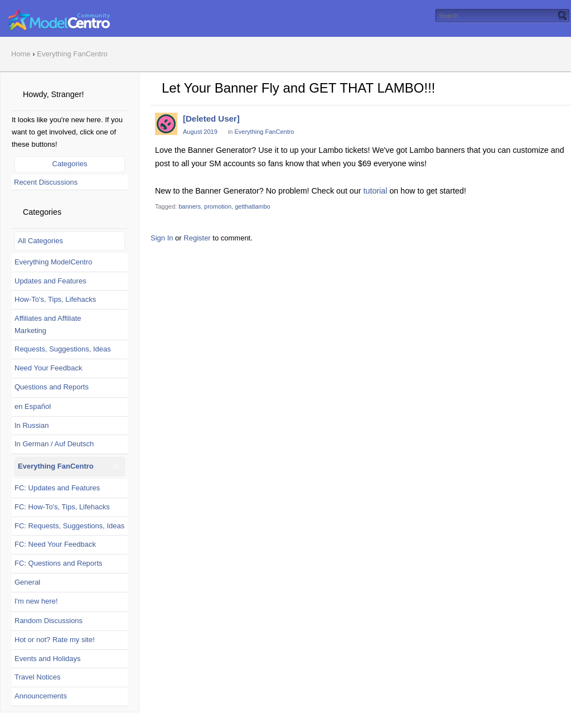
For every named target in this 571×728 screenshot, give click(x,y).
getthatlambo (253, 206)
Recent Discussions (46, 182)
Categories (70, 164)
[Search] (563, 16)
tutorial (376, 191)
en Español (33, 406)
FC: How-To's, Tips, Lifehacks (62, 507)
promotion (218, 206)
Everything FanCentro (56, 466)
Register (197, 238)
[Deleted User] (211, 119)
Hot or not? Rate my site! (55, 640)
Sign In (162, 238)
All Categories (40, 241)
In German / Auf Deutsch (54, 444)
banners (190, 206)
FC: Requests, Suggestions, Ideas (69, 526)
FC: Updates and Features (57, 488)
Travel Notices (38, 677)
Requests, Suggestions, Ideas (63, 349)
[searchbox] (502, 16)
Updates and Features (50, 281)
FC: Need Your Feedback (55, 544)
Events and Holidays (48, 659)
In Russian (32, 425)
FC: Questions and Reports (59, 563)
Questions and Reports (52, 387)
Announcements (41, 696)
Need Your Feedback (48, 368)
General (27, 582)
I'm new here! (36, 601)
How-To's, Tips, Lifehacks (55, 299)
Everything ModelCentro (53, 262)
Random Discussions (49, 621)
